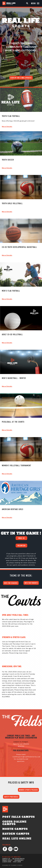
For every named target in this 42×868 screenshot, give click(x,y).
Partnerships (19, 860)
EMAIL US (22, 538)
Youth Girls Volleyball (12, 204)
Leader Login (7, 862)
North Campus (15, 829)
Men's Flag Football (11, 291)
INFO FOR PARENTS (31, 583)
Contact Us (6, 859)
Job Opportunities (18, 859)
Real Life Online (17, 839)
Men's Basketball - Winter (14, 378)
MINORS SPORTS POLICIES (28, 790)
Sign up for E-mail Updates (21, 78)
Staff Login (17, 862)
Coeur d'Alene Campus (14, 823)
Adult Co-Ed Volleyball (12, 335)
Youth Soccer (8, 160)
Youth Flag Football (11, 116)
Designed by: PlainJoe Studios (12, 865)
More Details (7, 127)
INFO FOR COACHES (11, 583)
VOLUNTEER (21, 546)
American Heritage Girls (13, 509)
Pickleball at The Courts (13, 422)
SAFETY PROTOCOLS (11, 797)
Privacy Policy (7, 860)
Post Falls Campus (19, 817)
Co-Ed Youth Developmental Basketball (19, 247)
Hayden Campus (16, 834)
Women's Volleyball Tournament (17, 466)
